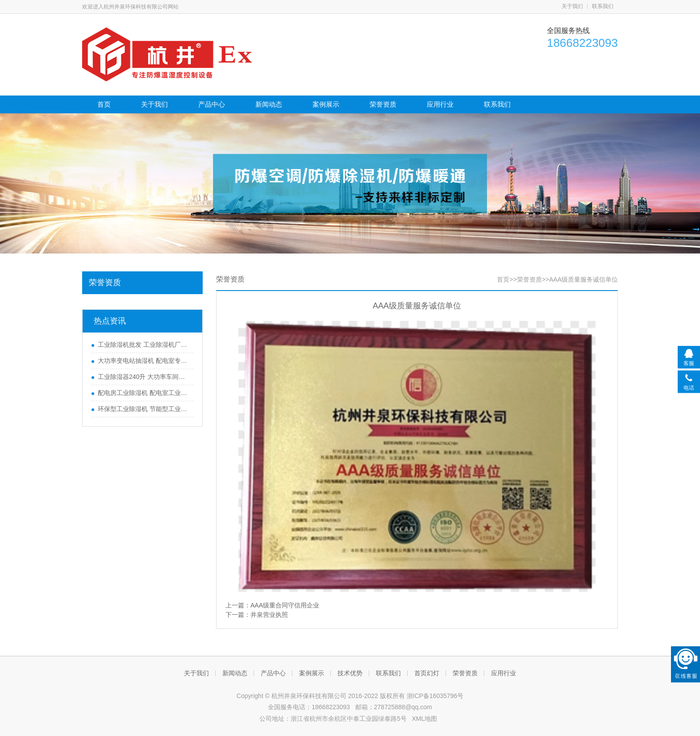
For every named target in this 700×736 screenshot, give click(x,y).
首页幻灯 (427, 673)
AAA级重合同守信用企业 (285, 605)
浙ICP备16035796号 (435, 696)
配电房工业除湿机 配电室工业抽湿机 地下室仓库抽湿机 (143, 393)
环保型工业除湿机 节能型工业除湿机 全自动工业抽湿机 (143, 409)
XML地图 (424, 719)
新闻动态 (269, 104)
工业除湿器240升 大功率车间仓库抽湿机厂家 (143, 377)
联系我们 (603, 6)
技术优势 (350, 673)
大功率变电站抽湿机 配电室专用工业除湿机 (143, 361)
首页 (104, 104)
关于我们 (572, 6)
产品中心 (212, 104)
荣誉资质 (383, 104)
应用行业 (440, 104)
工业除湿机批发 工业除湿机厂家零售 (143, 345)
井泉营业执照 (269, 615)
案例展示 (326, 104)
